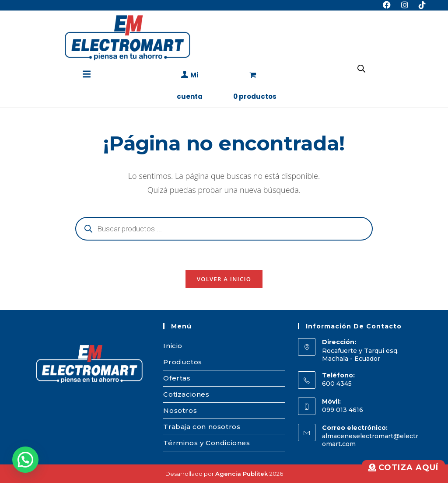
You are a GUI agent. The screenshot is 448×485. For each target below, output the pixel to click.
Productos (182, 364)
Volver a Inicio (224, 281)
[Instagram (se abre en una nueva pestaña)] (405, 5)
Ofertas (177, 380)
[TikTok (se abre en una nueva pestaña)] (420, 5)
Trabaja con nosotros (202, 428)
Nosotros (180, 412)
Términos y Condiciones (206, 445)
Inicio (173, 347)
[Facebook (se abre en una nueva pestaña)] (387, 5)
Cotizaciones (186, 396)
